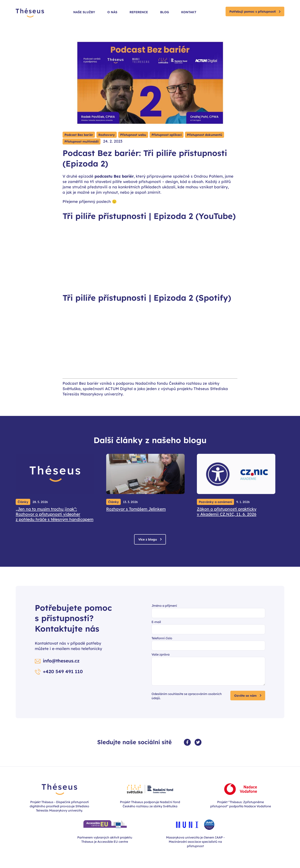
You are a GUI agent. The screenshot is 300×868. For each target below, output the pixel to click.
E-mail (156, 622)
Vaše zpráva (161, 654)
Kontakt (189, 12)
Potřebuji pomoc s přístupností (253, 11)
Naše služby (84, 12)
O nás (112, 12)
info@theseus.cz (61, 661)
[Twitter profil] (198, 742)
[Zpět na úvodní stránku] (30, 13)
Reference (139, 12)
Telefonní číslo (162, 638)
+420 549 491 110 (63, 671)
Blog (165, 12)
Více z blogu (148, 539)
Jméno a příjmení (164, 606)
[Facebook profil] (187, 742)
